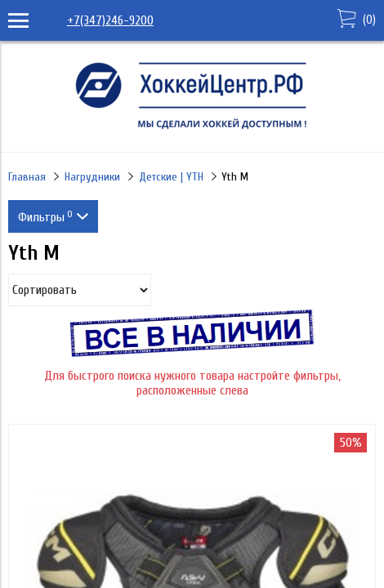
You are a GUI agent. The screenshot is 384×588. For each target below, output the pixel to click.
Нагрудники (92, 177)
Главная (27, 177)
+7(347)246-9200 (110, 20)
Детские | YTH (171, 177)
